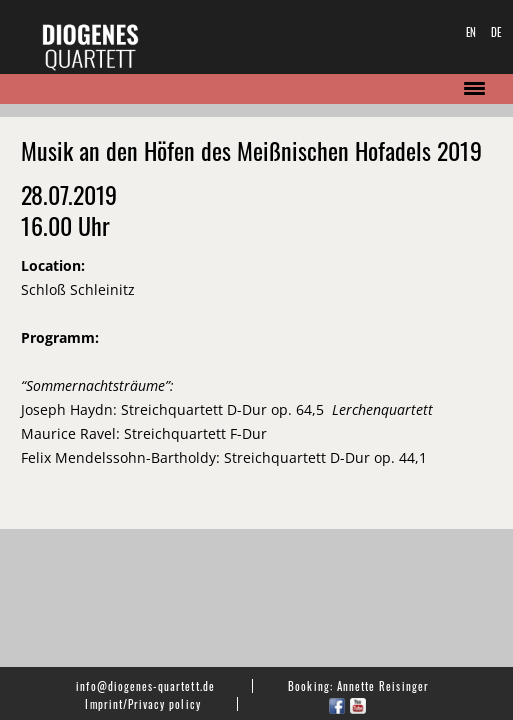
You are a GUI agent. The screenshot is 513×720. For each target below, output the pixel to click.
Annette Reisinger (383, 686)
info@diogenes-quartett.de (145, 686)
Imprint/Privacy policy (142, 704)
